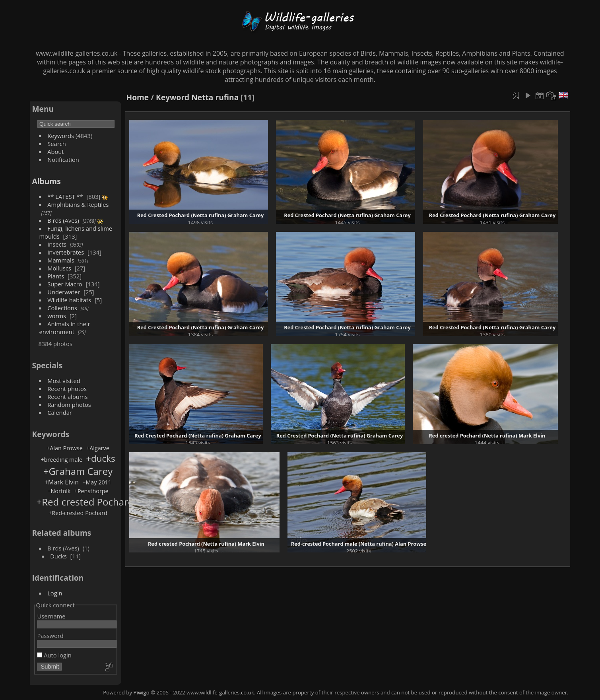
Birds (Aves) (63, 220)
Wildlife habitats (69, 300)
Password (50, 636)
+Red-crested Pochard (78, 513)
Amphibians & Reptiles (78, 204)
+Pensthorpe (91, 491)
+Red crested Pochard (85, 502)
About (55, 152)
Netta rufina (215, 97)
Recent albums (67, 397)
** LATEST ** (65, 196)
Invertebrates (66, 252)
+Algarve (98, 448)
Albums (46, 181)
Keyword (173, 97)
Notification (63, 159)
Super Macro (65, 284)
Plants (56, 276)
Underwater (64, 292)
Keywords (61, 136)
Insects (57, 244)
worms (57, 316)
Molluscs (59, 268)
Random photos (69, 404)
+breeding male (61, 460)
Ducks (58, 556)
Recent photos (67, 389)
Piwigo (142, 692)
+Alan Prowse (65, 448)
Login (55, 593)
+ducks (100, 458)
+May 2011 (97, 482)
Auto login (54, 655)
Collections (62, 308)
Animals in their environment (64, 328)
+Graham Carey (78, 471)
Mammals (61, 260)
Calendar (60, 412)
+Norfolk (59, 491)
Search (57, 144)
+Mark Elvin (62, 482)
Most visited (64, 381)
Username (51, 616)
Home (137, 97)
